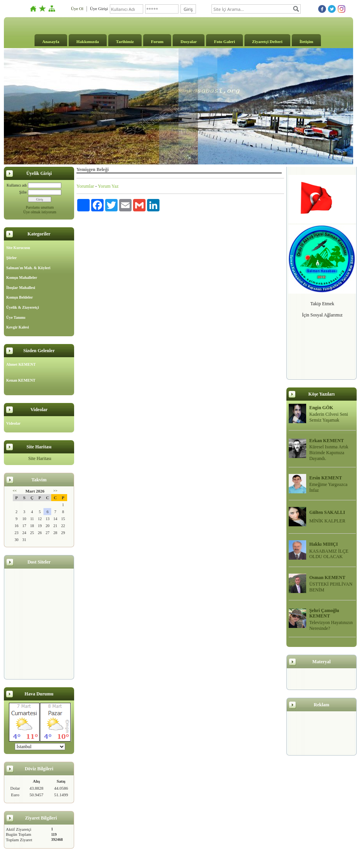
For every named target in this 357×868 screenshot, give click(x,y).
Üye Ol (77, 9)
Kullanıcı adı (17, 185)
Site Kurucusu (18, 248)
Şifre (23, 192)
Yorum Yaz (108, 186)
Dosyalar (189, 41)
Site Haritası (40, 458)
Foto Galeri (224, 41)
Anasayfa (51, 41)
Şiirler (11, 258)
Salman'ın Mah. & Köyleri (28, 268)
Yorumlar (85, 186)
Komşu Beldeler (20, 297)
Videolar (13, 423)
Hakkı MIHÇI (324, 544)
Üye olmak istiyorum (40, 212)
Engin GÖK (321, 408)
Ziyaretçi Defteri (267, 41)
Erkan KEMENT (327, 441)
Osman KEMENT (327, 578)
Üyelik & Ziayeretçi (23, 307)
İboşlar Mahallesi (21, 288)
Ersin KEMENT (326, 478)
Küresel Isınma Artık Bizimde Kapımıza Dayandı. (329, 453)
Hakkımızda (88, 41)
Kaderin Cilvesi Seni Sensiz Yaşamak (329, 417)
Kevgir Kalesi (17, 327)
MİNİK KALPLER (327, 521)
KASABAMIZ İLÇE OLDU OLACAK (329, 554)
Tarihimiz (125, 41)
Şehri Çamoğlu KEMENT (324, 613)
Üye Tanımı (16, 317)
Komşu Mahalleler (22, 278)
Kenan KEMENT (21, 380)
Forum (157, 41)
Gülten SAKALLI (327, 512)
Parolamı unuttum (40, 207)
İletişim (306, 41)
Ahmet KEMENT (21, 364)
